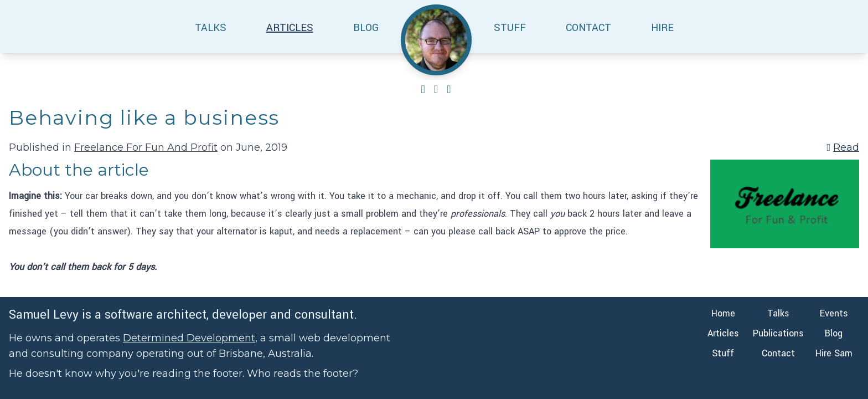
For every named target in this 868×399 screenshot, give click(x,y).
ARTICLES (290, 28)
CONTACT (588, 28)
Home (723, 313)
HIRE (662, 28)
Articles (723, 333)
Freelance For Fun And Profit (146, 147)
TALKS (211, 28)
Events (834, 313)
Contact (778, 353)
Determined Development (189, 338)
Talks (778, 313)
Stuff (723, 353)
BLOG (366, 28)
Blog (834, 333)
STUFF (510, 28)
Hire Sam (834, 353)
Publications (778, 333)
